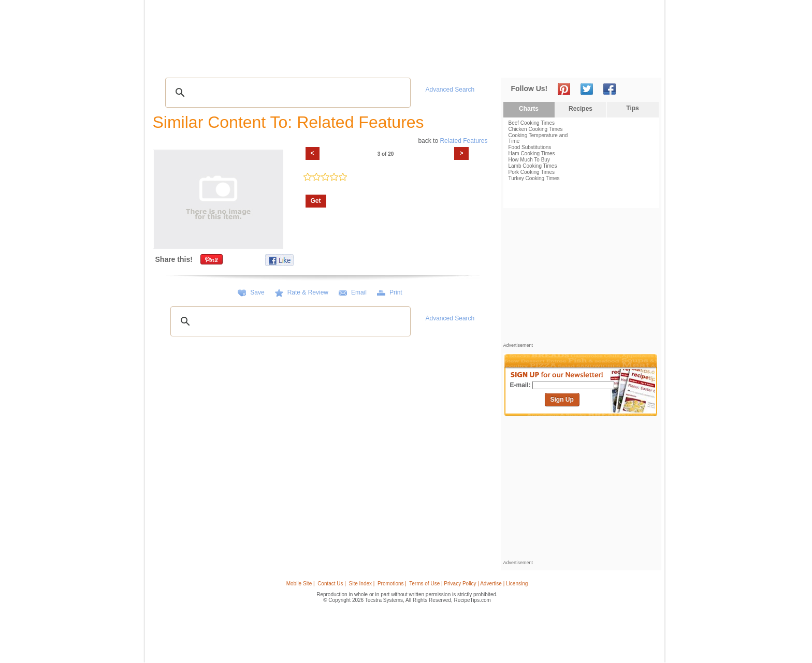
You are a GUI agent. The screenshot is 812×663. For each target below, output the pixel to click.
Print (396, 292)
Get (316, 201)
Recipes (172, 62)
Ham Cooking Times (532, 153)
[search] (286, 93)
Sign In (642, 62)
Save (257, 292)
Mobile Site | (301, 584)
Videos (293, 62)
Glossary (259, 62)
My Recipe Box (418, 62)
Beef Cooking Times (532, 123)
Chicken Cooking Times (536, 129)
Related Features (463, 141)
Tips (632, 108)
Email (359, 292)
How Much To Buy (529, 160)
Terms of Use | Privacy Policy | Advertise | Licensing (468, 584)
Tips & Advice (215, 62)
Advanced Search (450, 90)
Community (330, 62)
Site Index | (362, 584)
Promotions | (392, 584)
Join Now (619, 62)
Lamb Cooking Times (533, 166)
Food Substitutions (530, 147)
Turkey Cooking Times (534, 178)
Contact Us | (332, 584)
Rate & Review (308, 292)
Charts (529, 109)
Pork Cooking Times (532, 172)
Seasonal (372, 62)
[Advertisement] (470, 27)
